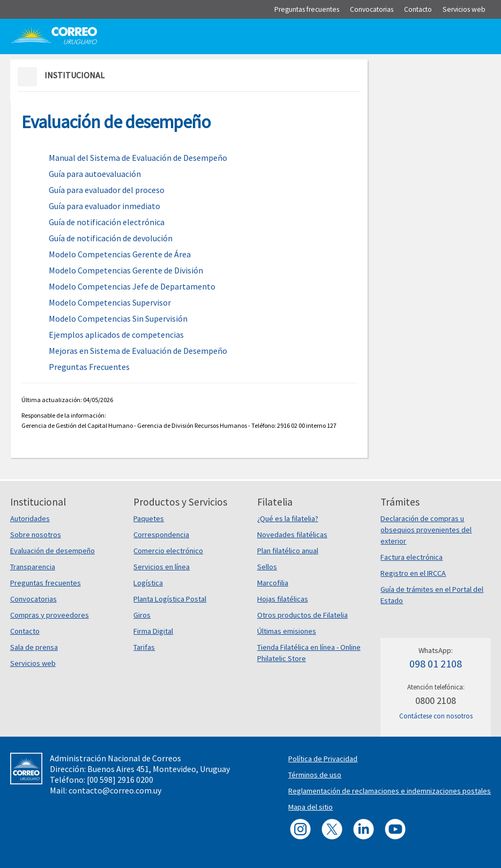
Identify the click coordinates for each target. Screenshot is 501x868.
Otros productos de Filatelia (302, 615)
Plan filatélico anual (288, 551)
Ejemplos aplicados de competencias (116, 335)
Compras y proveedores (50, 615)
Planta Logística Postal (170, 599)
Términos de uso (315, 775)
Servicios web (33, 663)
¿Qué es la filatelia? (288, 518)
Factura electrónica (412, 557)
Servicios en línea (162, 567)
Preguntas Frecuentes (89, 367)
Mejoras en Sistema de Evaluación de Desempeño (138, 351)
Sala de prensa (34, 647)
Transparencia (33, 567)
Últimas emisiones (287, 631)
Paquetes (149, 518)
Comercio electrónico (168, 551)
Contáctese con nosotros (436, 716)
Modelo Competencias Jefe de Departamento (132, 286)
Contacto (25, 631)
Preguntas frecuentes (46, 583)
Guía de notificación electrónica (107, 222)
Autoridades (30, 518)
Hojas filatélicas (283, 599)
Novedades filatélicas (292, 535)
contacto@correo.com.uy (115, 790)
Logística (148, 583)
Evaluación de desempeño (53, 551)
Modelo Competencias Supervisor (110, 302)
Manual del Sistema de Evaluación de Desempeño (138, 158)
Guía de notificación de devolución (111, 238)
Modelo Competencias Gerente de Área (120, 254)
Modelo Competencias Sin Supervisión (118, 318)
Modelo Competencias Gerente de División (126, 270)
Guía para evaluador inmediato (104, 206)
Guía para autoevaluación (95, 174)
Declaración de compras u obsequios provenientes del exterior (426, 530)
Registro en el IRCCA (413, 573)
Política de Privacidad (323, 759)
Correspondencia (161, 535)
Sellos (267, 567)
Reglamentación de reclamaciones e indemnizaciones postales (390, 791)
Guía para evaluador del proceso (107, 190)
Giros (142, 615)
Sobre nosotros (36, 535)
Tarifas (144, 647)
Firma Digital (153, 631)
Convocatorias (33, 599)
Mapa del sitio (311, 807)
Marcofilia (273, 583)
